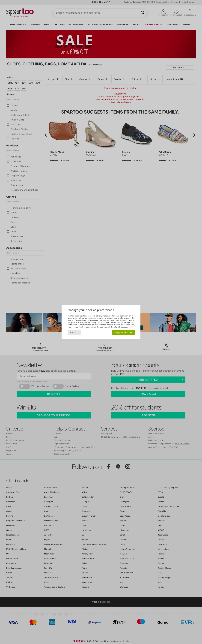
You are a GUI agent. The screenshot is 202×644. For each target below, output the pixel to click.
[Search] (143, 13)
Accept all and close (123, 333)
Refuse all (74, 333)
